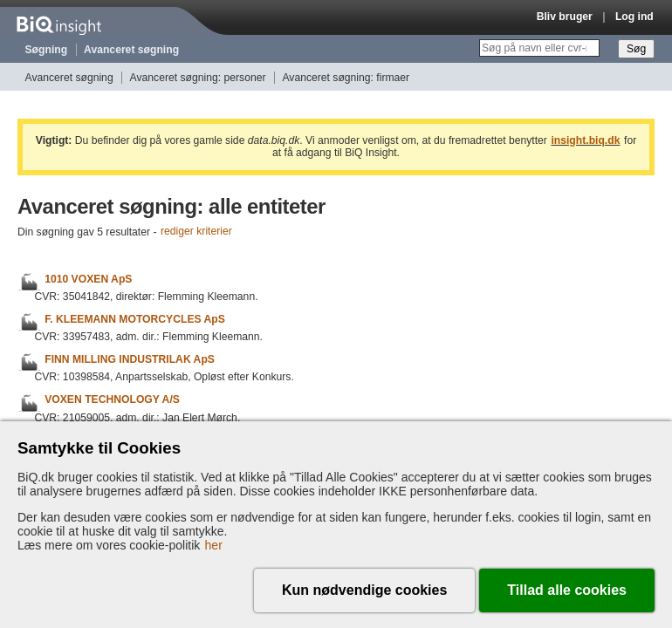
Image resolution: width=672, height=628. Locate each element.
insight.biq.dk (585, 140)
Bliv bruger (565, 17)
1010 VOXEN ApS (88, 279)
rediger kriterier (196, 232)
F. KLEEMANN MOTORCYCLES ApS (135, 319)
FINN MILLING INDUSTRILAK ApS (130, 359)
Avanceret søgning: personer (198, 78)
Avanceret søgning (131, 50)
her (214, 545)
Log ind (634, 17)
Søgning (47, 50)
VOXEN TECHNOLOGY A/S (112, 400)
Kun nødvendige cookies (364, 590)
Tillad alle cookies (567, 590)
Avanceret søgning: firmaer (346, 78)
